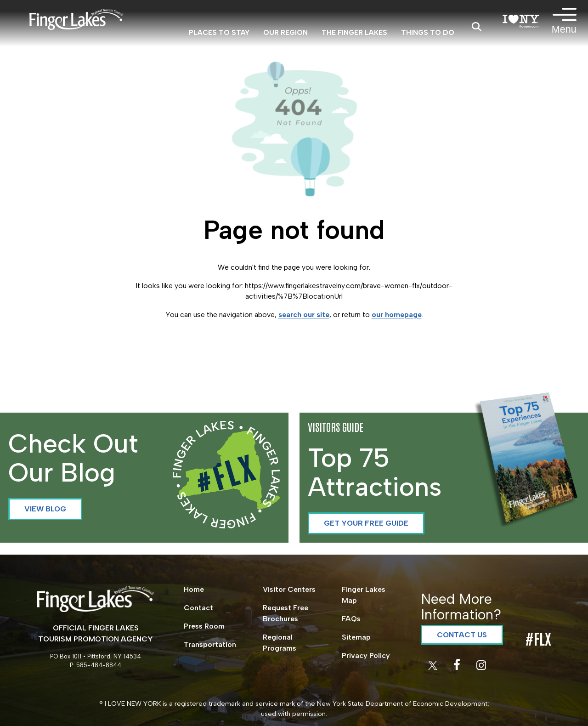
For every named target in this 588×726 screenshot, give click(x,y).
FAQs (351, 619)
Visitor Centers (289, 589)
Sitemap (356, 637)
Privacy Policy (366, 655)
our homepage (397, 315)
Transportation (210, 644)
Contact (198, 608)
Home (194, 589)
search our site (304, 315)
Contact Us (462, 635)
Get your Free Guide (366, 523)
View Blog (45, 509)
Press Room (204, 626)
